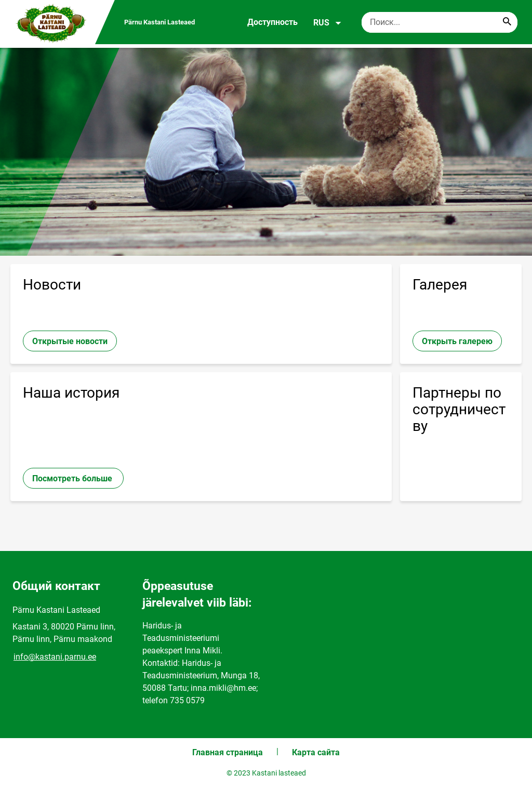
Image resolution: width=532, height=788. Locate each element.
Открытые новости (70, 341)
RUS (328, 23)
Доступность (272, 22)
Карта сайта (316, 752)
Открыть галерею (457, 341)
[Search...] (507, 22)
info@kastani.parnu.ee (55, 657)
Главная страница (228, 752)
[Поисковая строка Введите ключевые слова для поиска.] (440, 22)
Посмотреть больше (73, 478)
